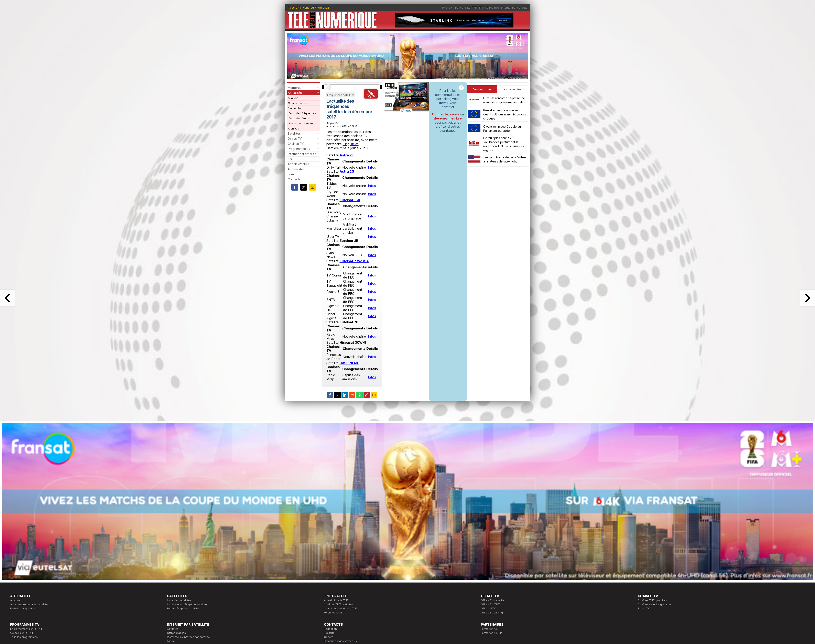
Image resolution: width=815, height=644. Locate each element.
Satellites (294, 133)
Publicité (329, 633)
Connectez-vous (445, 114)
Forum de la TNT (334, 612)
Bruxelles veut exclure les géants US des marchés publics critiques (505, 114)
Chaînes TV (296, 144)
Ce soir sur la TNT (22, 633)
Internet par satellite (514, 8)
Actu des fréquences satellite (29, 604)
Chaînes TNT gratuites (339, 604)
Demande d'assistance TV (341, 641)
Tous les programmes (24, 637)
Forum (292, 174)
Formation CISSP (491, 633)
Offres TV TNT (490, 604)
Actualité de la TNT (336, 600)
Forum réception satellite (183, 608)
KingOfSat (351, 144)
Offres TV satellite (493, 600)
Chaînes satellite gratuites (655, 604)
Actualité (173, 629)
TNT (475, 8)
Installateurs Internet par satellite (188, 637)
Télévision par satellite (456, 8)
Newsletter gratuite (300, 123)
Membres (295, 88)
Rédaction (330, 629)
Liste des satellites (179, 600)
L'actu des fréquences (302, 113)
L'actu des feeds (298, 118)
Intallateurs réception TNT (341, 608)
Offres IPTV (488, 608)
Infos (372, 167)
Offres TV (295, 139)
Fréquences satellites (341, 95)
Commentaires (297, 103)
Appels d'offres (299, 164)
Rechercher (295, 108)
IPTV (482, 8)
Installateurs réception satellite (187, 604)
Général (329, 637)
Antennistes (296, 169)
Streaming (493, 8)
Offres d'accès (176, 633)
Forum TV (644, 608)
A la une (293, 98)
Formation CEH (490, 629)
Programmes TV (299, 149)
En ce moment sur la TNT (26, 629)
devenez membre (448, 118)
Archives (293, 128)
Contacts (294, 179)
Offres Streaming (492, 612)
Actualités (295, 93)
